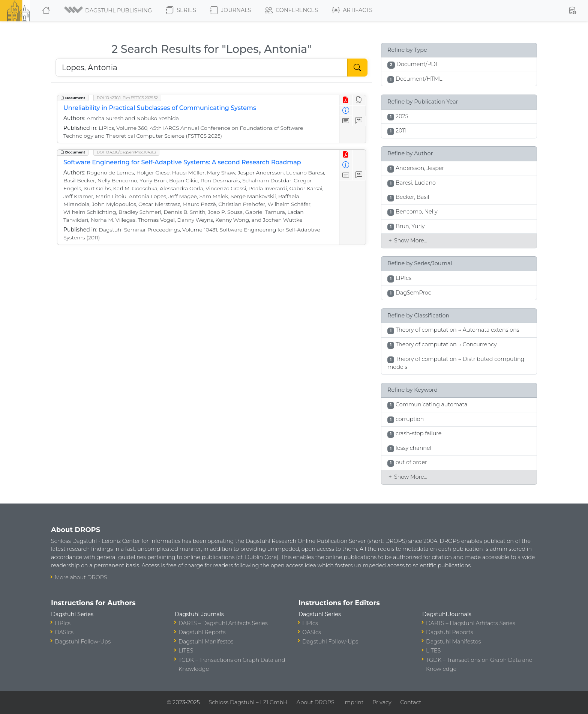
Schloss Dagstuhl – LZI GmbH (248, 702)
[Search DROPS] (202, 68)
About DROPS (315, 702)
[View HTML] (359, 100)
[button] (109, 11)
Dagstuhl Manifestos (206, 642)
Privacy (382, 702)
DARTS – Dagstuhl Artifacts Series (223, 623)
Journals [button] (230, 11)
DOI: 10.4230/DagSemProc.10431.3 (126, 152)
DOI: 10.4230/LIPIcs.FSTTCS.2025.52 (127, 98)
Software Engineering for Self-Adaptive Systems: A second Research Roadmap (182, 162)
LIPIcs (63, 623)
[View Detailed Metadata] (346, 111)
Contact (411, 702)
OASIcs (64, 632)
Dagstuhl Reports (202, 632)
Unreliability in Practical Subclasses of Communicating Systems (160, 108)
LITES (186, 651)
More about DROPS (81, 577)
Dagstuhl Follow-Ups (83, 642)
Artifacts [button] (352, 11)
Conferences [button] (291, 11)
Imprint (353, 702)
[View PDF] (346, 100)
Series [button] (181, 11)
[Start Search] (357, 68)
